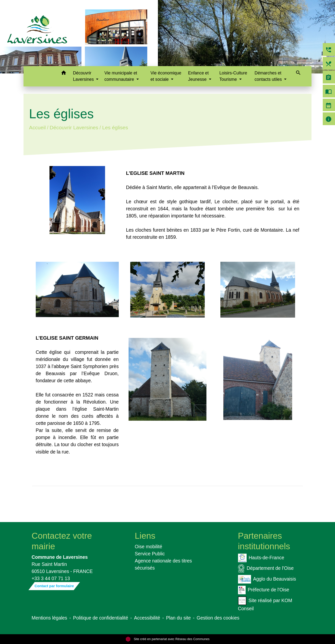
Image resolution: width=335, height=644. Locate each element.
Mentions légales (49, 618)
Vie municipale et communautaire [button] (121, 76)
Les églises (115, 127)
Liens (145, 536)
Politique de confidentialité (101, 618)
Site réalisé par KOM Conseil (265, 604)
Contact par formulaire (54, 586)
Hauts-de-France (261, 558)
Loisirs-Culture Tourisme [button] (233, 76)
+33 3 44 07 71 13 (51, 578)
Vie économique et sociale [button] (166, 76)
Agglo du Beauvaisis (267, 579)
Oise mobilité (148, 547)
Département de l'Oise (266, 568)
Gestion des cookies (218, 618)
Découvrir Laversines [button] (84, 76)
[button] (64, 74)
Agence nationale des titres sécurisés (163, 564)
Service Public (150, 554)
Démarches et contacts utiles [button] (269, 76)
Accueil (37, 127)
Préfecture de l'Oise (264, 590)
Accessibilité (147, 618)
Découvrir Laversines (74, 127)
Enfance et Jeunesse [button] (198, 76)
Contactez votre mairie (62, 541)
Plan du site (178, 618)
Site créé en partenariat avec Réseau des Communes (168, 639)
